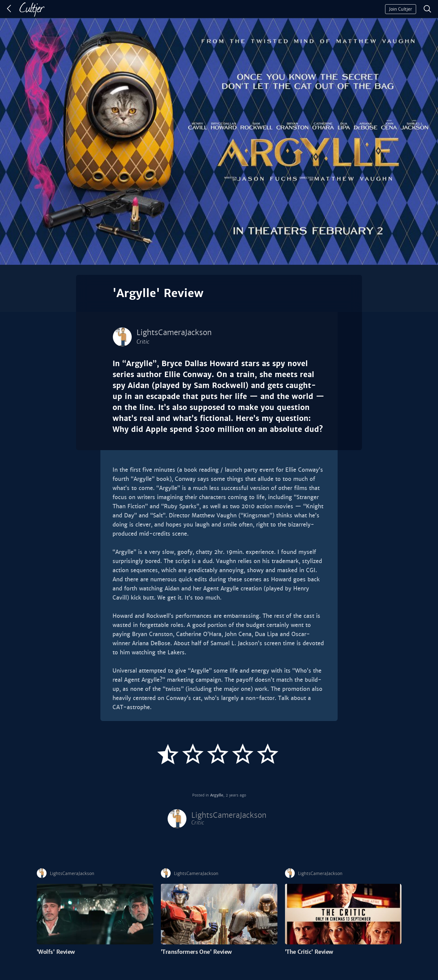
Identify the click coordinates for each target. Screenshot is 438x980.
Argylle (217, 795)
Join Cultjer (401, 9)
